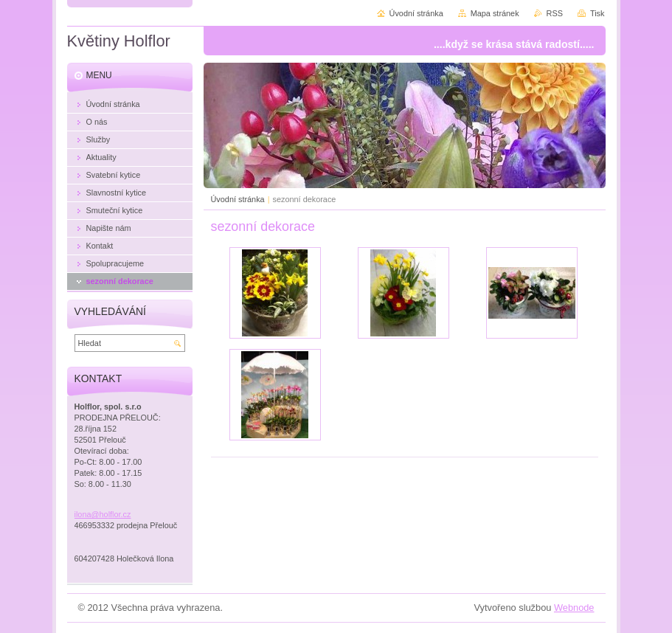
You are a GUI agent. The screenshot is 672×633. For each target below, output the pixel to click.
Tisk (597, 13)
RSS (555, 13)
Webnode (574, 608)
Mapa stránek (495, 13)
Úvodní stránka (238, 199)
